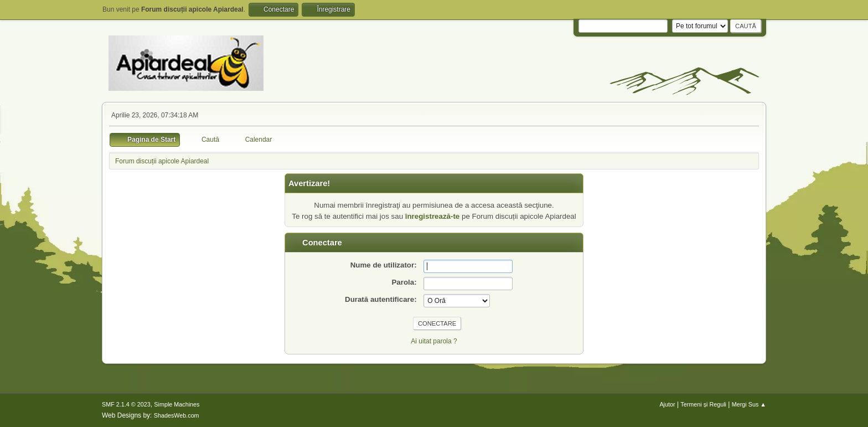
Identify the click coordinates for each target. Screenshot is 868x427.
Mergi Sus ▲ (749, 404)
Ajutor (667, 404)
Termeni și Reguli (703, 404)
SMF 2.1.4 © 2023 (126, 404)
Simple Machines (177, 404)
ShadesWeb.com (177, 415)
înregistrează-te (433, 216)
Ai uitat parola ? (434, 341)
